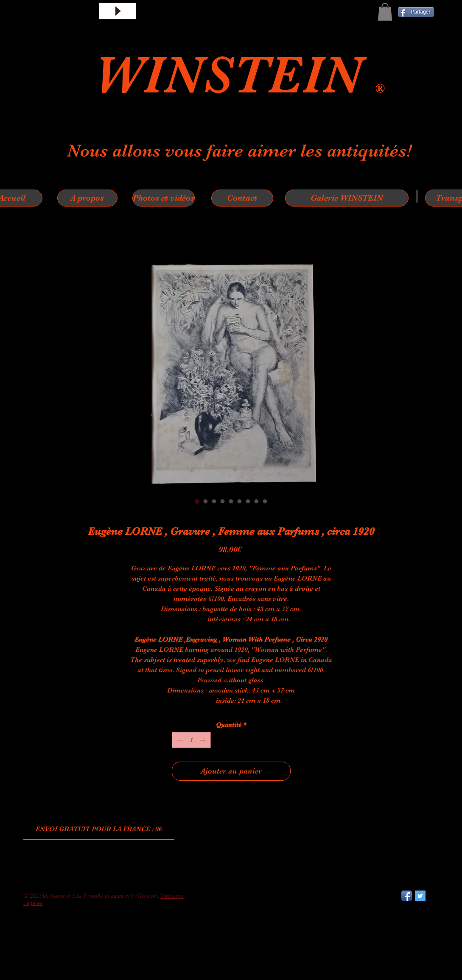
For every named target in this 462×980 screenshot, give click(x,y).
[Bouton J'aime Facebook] (45, 937)
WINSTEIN (235, 75)
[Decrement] (179, 740)
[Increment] (204, 740)
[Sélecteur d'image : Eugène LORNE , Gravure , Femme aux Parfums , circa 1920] (197, 501)
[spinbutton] (191, 740)
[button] (385, 12)
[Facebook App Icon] (407, 896)
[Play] (118, 11)
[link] (99, 829)
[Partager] (416, 12)
